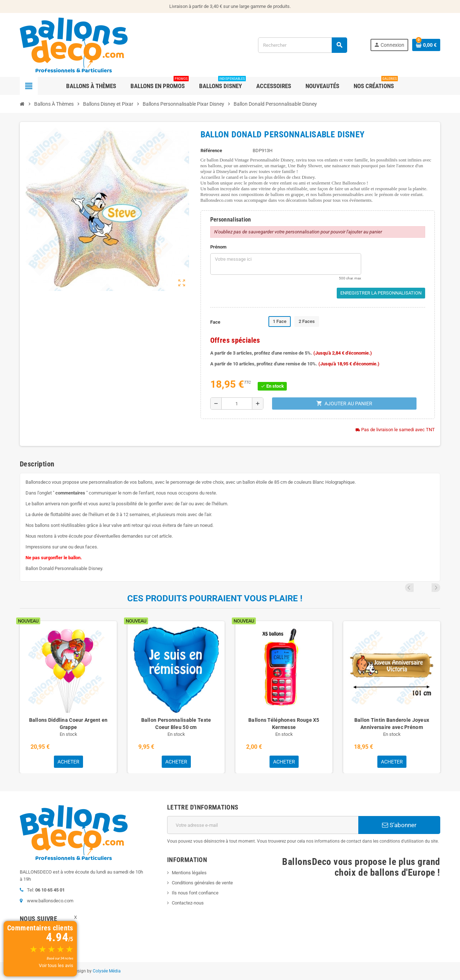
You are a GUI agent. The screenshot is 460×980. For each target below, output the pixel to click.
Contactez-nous (188, 903)
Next (436, 588)
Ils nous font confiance (195, 893)
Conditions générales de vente (202, 883)
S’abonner (399, 825)
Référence (211, 151)
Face (215, 322)
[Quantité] (237, 404)
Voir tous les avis (56, 965)
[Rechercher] (302, 45)
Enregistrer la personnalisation (381, 293)
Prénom (218, 247)
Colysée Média (107, 971)
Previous (426, 588)
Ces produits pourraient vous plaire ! (215, 598)
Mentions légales (189, 873)
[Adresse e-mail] (263, 825)
